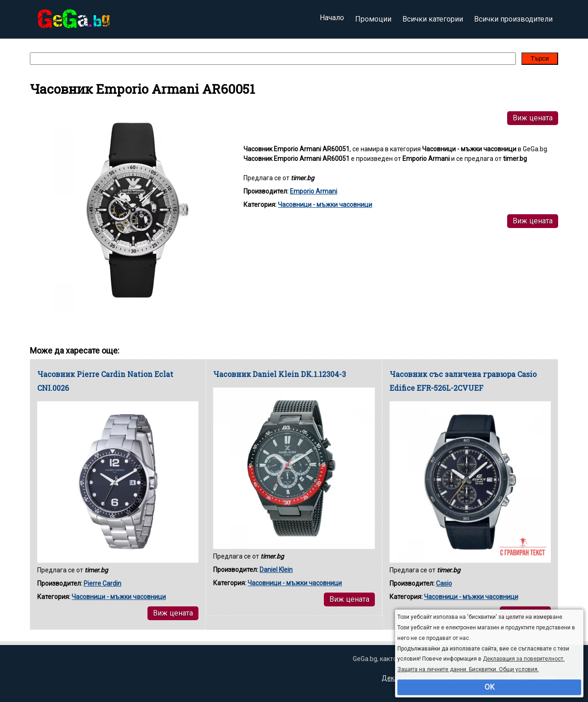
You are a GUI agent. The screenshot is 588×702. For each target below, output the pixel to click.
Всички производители (513, 19)
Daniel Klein (276, 570)
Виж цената (533, 118)
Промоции (373, 19)
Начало (332, 19)
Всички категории (433, 19)
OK (489, 687)
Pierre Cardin (102, 583)
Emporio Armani (314, 191)
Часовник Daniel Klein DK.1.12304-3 (280, 374)
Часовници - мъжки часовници (325, 205)
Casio (444, 583)
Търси (540, 58)
